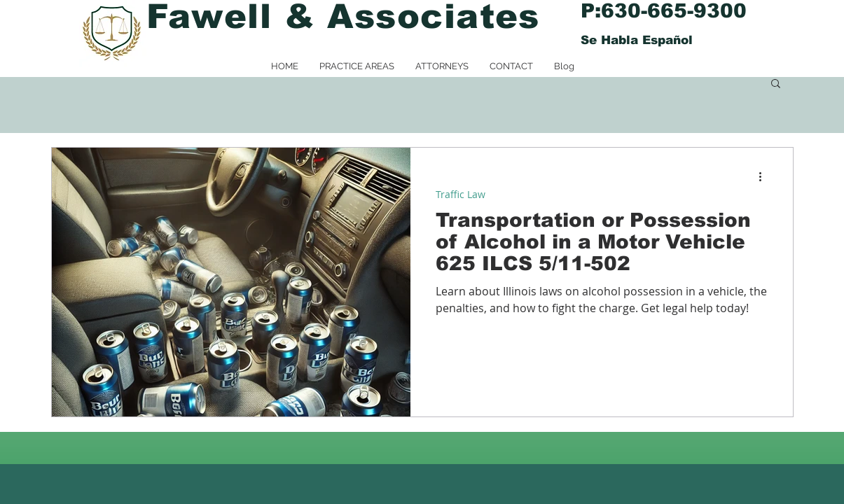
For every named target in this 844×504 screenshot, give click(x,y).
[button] (776, 84)
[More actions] (766, 176)
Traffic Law (461, 194)
